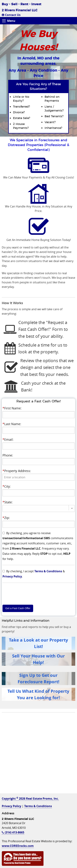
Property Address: (17, 471)
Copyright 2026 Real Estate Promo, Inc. (30, 799)
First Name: (12, 408)
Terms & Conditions (48, 571)
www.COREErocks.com (18, 846)
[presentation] (38, 477)
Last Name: (12, 424)
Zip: (6, 518)
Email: (8, 439)
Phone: (8, 455)
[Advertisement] (38, 755)
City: (7, 486)
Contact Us (11, 15)
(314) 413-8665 (13, 832)
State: (8, 502)
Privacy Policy (12, 576)
